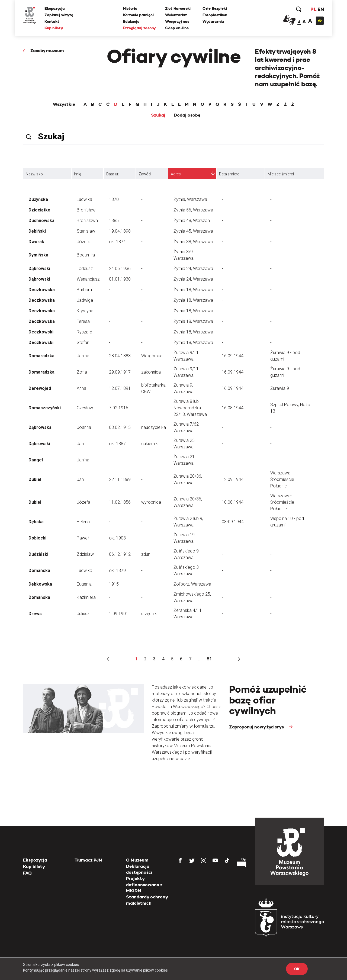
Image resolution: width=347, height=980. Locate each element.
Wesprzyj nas (177, 21)
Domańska (39, 571)
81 (209, 659)
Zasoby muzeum (47, 51)
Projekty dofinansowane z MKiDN (144, 885)
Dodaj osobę (187, 115)
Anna (81, 388)
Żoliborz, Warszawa (192, 584)
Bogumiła (86, 255)
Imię (78, 174)
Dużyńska (38, 199)
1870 (114, 199)
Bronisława (87, 221)
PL (313, 9)
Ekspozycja (55, 8)
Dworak (36, 242)
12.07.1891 (120, 388)
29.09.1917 (120, 372)
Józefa (83, 242)
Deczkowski (41, 332)
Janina (83, 356)
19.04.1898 (120, 231)
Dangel (36, 460)
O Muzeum (137, 860)
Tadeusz (85, 269)
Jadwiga (85, 300)
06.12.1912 (120, 554)
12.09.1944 (233, 479)
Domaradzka (41, 356)
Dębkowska (40, 584)
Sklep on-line (177, 28)
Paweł (83, 538)
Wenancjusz (88, 279)
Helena (83, 522)
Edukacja (131, 21)
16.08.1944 (233, 408)
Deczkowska (42, 290)
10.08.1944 (233, 502)
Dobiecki (37, 538)
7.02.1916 (119, 408)
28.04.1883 (120, 356)
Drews (35, 614)
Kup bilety (54, 28)
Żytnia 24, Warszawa (193, 269)
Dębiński (37, 231)
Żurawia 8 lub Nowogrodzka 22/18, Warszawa (190, 408)
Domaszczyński (45, 408)
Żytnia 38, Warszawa (193, 242)
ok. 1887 (117, 444)
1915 (114, 584)
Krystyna (85, 311)
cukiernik (150, 444)
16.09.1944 (233, 356)
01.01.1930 (120, 279)
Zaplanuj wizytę (59, 15)
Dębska (36, 522)
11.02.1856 (120, 502)
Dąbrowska (40, 427)
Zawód (145, 174)
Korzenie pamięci (138, 15)
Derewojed (40, 388)
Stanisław (86, 231)
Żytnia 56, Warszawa (193, 210)
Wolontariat (176, 15)
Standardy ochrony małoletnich (147, 900)
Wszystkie (64, 104)
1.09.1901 (119, 614)
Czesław (85, 408)
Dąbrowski (39, 269)
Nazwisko (34, 174)
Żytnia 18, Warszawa (193, 290)
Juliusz (83, 614)
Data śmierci (230, 174)
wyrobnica (151, 502)
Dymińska (38, 255)
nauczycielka (154, 427)
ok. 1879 (117, 571)
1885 (114, 221)
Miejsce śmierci (281, 174)
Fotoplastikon (215, 15)
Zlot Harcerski (178, 8)
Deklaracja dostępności (139, 869)
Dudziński (38, 554)
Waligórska (152, 356)
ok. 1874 (117, 242)
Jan (80, 444)
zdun (146, 554)
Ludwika (84, 199)
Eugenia (84, 584)
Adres (176, 174)
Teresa (83, 321)
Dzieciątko (39, 210)
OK (297, 969)
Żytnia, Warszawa (190, 199)
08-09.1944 (233, 522)
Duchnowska (41, 221)
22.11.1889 (120, 479)
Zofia (82, 372)
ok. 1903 (117, 538)
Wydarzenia (213, 21)
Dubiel (35, 479)
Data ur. (113, 174)
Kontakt (52, 21)
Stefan (83, 343)
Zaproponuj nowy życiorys (257, 727)
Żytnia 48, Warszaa (192, 221)
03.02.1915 (120, 427)
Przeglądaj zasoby (139, 28)
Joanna (84, 427)
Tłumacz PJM (89, 860)
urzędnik (149, 614)
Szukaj (158, 115)
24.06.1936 (120, 269)
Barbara (84, 290)
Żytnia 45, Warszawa (193, 231)
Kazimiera (86, 597)
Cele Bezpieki (215, 8)
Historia (130, 8)
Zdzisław (85, 554)
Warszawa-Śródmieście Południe (282, 479)
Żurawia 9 (280, 388)
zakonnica (151, 372)
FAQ (27, 873)
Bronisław (86, 210)
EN (321, 9)
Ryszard (84, 332)
